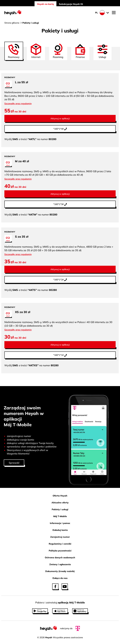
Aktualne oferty (60, 503)
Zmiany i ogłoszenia (60, 564)
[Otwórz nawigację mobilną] (114, 13)
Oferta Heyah (60, 496)
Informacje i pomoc (60, 523)
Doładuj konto (60, 530)
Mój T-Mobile (60, 516)
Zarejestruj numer (60, 537)
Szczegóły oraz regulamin (18, 104)
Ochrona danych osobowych (60, 558)
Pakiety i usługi (60, 509)
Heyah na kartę (45, 4)
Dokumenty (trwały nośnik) (60, 571)
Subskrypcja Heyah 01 (71, 4)
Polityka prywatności (60, 551)
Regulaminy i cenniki (60, 544)
